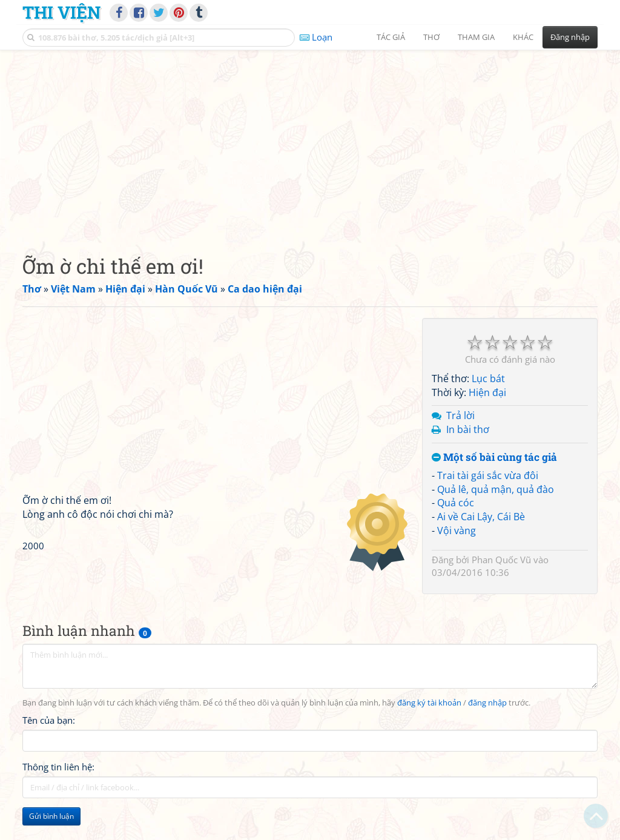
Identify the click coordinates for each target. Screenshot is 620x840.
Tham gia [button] (476, 37)
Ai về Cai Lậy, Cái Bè (481, 517)
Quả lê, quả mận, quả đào (496, 489)
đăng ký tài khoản (429, 703)
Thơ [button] (431, 37)
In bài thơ (468, 429)
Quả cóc (456, 503)
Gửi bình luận (51, 816)
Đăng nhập (570, 37)
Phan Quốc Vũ (501, 560)
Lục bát (488, 379)
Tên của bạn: (49, 720)
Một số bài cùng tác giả (494, 458)
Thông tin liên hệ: (58, 767)
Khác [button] (523, 37)
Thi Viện (61, 12)
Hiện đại (487, 392)
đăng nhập (487, 703)
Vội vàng (457, 531)
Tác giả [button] (391, 37)
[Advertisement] (310, 142)
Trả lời (460, 415)
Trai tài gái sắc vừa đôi (488, 475)
